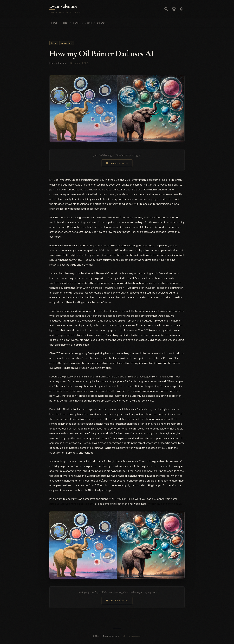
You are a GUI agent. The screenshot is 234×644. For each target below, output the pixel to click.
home (54, 23)
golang (101, 23)
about (88, 23)
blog (65, 23)
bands (76, 23)
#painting (67, 43)
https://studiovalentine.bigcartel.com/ (72, 504)
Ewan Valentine (63, 6)
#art (54, 43)
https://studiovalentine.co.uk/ (165, 504)
